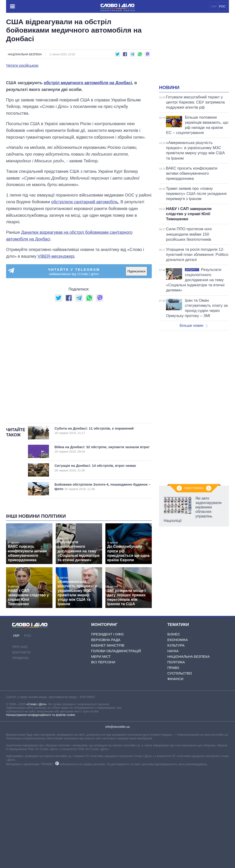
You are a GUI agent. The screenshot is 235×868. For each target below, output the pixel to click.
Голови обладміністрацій (116, 739)
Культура (176, 734)
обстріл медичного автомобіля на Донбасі (88, 171)
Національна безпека (25, 54)
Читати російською (22, 66)
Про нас (20, 735)
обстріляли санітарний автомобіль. (85, 290)
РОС (222, 6)
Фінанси (175, 767)
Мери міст (101, 745)
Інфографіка (194, 488)
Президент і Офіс (108, 723)
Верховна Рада (106, 728)
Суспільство (180, 762)
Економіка (178, 728)
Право (173, 756)
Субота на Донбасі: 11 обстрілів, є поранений (98, 519)
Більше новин (194, 325)
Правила (20, 746)
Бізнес (174, 723)
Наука (173, 739)
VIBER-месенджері (56, 345)
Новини (169, 87)
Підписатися (136, 360)
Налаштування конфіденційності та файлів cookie (41, 803)
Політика (176, 751)
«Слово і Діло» (36, 793)
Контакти (21, 741)
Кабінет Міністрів (108, 734)
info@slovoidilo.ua (117, 816)
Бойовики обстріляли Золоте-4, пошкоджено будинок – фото (103, 575)
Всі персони (103, 751)
